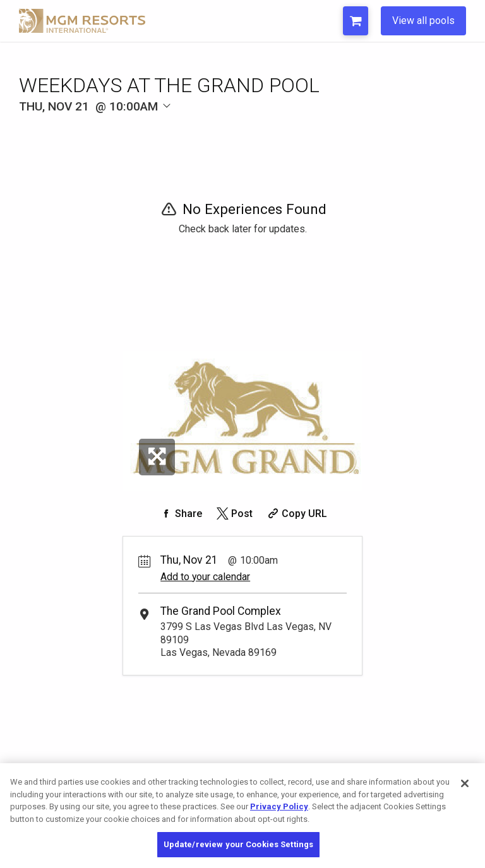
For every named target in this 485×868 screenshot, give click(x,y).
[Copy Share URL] (296, 514)
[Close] (465, 783)
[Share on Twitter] (233, 514)
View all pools (423, 21)
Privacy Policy (279, 806)
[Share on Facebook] (180, 514)
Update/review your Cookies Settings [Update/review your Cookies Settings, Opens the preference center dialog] (239, 844)
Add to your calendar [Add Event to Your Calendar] (205, 577)
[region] (242, 816)
